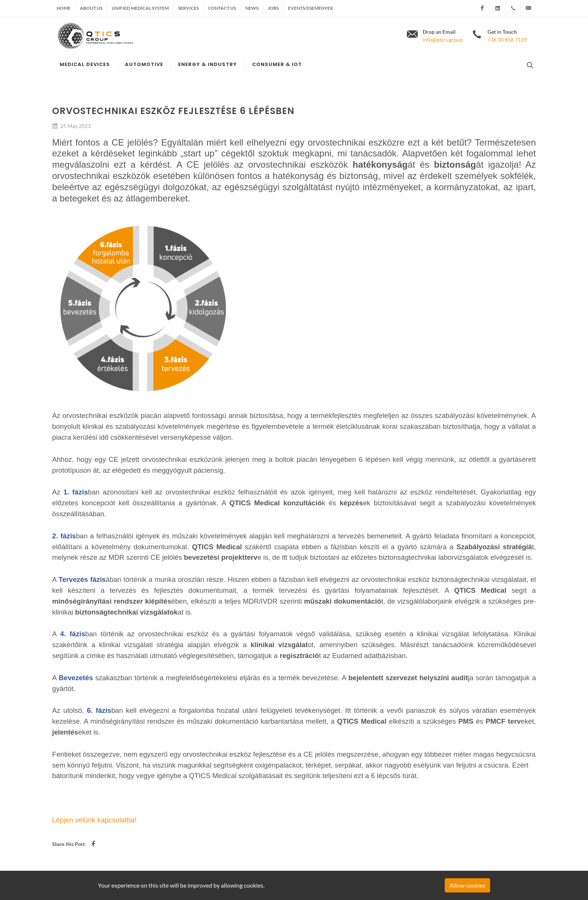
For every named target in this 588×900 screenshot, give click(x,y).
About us (91, 8)
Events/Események (310, 8)
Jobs (273, 8)
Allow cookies (467, 885)
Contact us (222, 8)
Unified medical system (140, 8)
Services (188, 8)
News (252, 8)
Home (64, 8)
